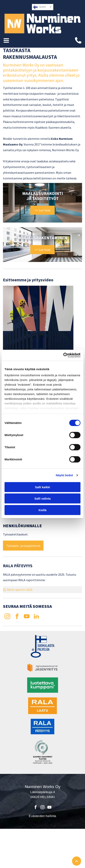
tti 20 (26, 590)
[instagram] (7, 617)
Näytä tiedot (64, 475)
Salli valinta (43, 499)
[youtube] (27, 617)
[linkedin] (36, 617)
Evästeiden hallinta (42, 816)
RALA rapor (14, 590)
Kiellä (42, 510)
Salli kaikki (43, 487)
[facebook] (17, 617)
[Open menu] (6, 40)
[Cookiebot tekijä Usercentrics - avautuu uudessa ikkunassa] (63, 355)
